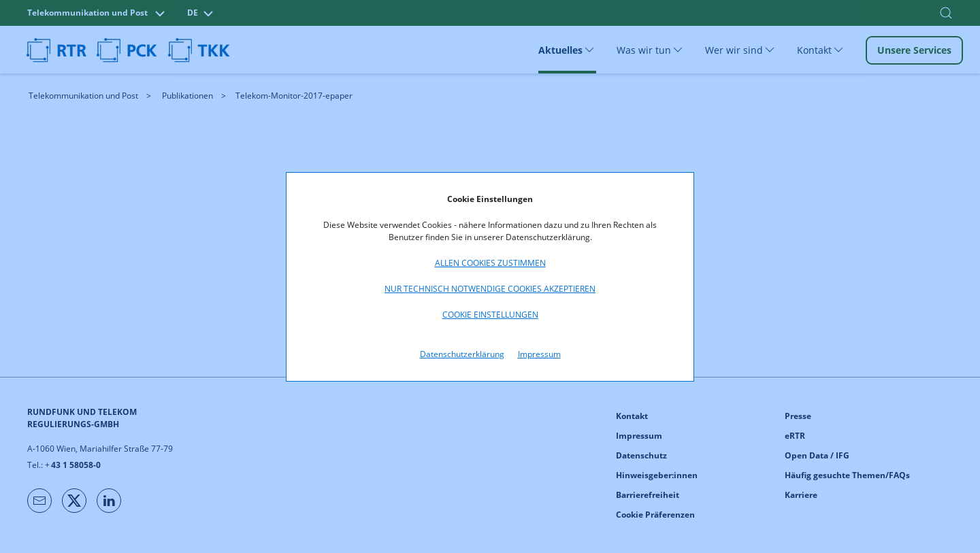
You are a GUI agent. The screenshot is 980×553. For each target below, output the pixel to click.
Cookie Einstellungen (490, 315)
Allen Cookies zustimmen (490, 263)
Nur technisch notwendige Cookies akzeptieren (490, 289)
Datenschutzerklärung (462, 354)
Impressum (539, 354)
